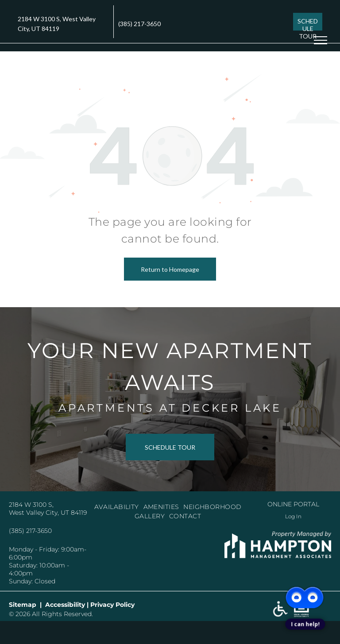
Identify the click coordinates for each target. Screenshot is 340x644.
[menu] (321, 40)
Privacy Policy (112, 605)
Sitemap (23, 605)
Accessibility (65, 605)
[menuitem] (119, 507)
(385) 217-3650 (139, 24)
